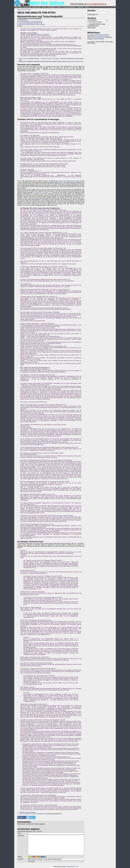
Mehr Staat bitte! (23, 20)
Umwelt (44, 7)
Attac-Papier (24, 402)
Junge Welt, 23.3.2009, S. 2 (43, 192)
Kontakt (68, 867)
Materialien (80, 7)
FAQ (77, 867)
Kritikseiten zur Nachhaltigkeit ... (28, 812)
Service (87, 7)
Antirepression (27, 7)
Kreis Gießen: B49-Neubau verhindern (98, 35)
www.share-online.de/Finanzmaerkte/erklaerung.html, (45, 442)
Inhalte (29, 10)
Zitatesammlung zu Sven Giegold (50, 59)
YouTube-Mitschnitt (77, 61)
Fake (60, 182)
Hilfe (97, 15)
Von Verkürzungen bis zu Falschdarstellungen (31, 22)
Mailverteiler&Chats (99, 39)
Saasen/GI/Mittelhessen (70, 7)
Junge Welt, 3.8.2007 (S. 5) (41, 74)
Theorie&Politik (51, 7)
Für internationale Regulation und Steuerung (30, 23)
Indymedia (57, 312)
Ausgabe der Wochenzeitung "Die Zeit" (69, 181)
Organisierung (36, 7)
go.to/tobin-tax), (59, 460)
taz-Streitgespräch (31, 34)
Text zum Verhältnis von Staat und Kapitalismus (32, 814)
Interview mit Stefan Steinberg (65, 516)
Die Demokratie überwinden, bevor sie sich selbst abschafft (99, 37)
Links (20, 26)
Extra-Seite (22, 59)
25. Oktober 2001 (29, 504)
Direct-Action (18, 7)
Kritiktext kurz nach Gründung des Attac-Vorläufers (32, 24)
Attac (25, 10)
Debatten (59, 7)
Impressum (73, 867)
